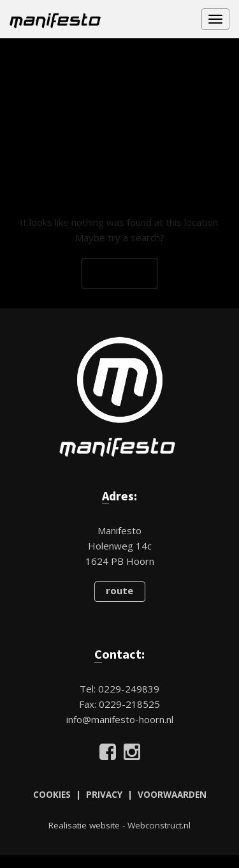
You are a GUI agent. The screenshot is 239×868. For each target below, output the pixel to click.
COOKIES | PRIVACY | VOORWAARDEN (120, 795)
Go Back (119, 274)
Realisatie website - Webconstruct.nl (119, 825)
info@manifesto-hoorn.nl (120, 719)
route (119, 590)
